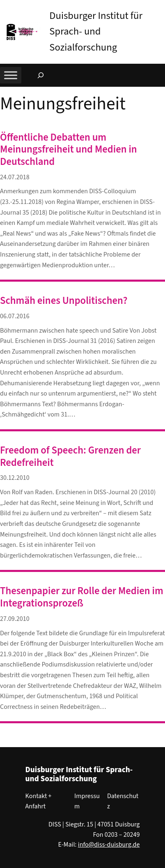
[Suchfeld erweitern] (41, 75)
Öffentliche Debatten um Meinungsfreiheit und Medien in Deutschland (69, 150)
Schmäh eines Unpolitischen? (64, 301)
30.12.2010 (15, 478)
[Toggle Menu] (11, 75)
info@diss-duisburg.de (109, 845)
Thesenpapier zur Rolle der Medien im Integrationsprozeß (82, 597)
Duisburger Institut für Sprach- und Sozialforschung (96, 32)
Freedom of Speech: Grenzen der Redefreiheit (70, 457)
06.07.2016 (15, 316)
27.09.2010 (15, 619)
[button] (159, 8)
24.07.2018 (15, 177)
